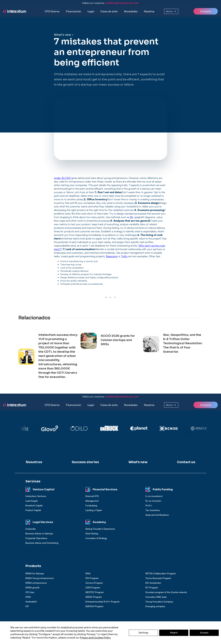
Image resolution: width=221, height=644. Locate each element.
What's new (62, 35)
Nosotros (149, 11)
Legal (91, 11)
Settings (143, 633)
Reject (174, 633)
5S (131, 217)
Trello (124, 256)
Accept (204, 633)
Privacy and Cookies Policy (95, 638)
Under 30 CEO (62, 178)
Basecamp (112, 256)
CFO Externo (52, 11)
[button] (74, 11)
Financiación (74, 11)
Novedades (131, 11)
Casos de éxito (109, 11)
